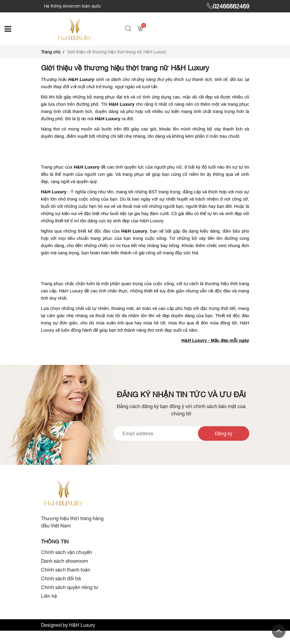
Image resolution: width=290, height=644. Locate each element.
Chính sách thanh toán (66, 570)
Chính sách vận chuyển (67, 552)
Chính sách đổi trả (61, 578)
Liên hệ (49, 596)
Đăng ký (224, 433)
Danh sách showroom (65, 561)
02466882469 (228, 6)
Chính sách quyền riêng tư (70, 587)
